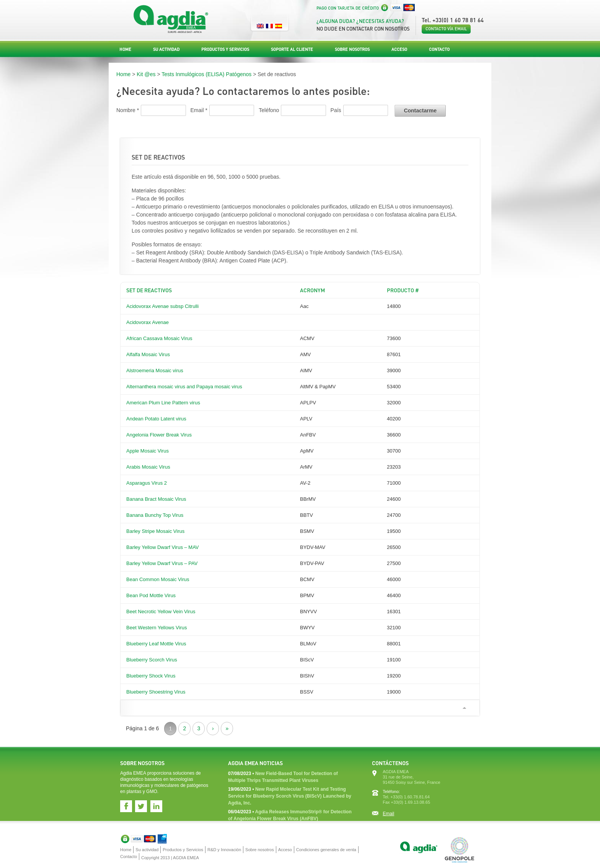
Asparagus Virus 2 (147, 483)
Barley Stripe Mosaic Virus (155, 531)
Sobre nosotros (352, 49)
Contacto (439, 49)
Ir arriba (464, 708)
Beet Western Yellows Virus (157, 628)
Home (125, 49)
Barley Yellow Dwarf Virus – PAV (162, 563)
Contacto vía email (446, 29)
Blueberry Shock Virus (151, 676)
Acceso (399, 49)
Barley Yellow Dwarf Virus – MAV (163, 547)
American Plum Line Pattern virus (163, 403)
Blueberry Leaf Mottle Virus (156, 644)
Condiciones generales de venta (326, 850)
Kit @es (146, 74)
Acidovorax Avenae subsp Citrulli (162, 306)
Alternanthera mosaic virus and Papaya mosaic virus (184, 387)
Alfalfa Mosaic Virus (148, 354)
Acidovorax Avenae (148, 322)
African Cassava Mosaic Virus (159, 338)
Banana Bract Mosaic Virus (156, 499)
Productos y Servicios (225, 49)
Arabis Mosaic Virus (148, 467)
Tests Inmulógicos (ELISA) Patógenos (206, 74)
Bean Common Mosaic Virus (158, 579)
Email (388, 814)
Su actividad (166, 49)
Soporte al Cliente (292, 49)
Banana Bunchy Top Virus (155, 515)
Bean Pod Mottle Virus (151, 595)
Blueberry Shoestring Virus (156, 692)
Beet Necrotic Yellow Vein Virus (161, 612)
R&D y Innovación (224, 850)
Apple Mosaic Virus (148, 451)
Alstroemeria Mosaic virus (155, 370)
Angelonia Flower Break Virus (159, 435)
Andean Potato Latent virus (156, 419)
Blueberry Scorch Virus (152, 660)
